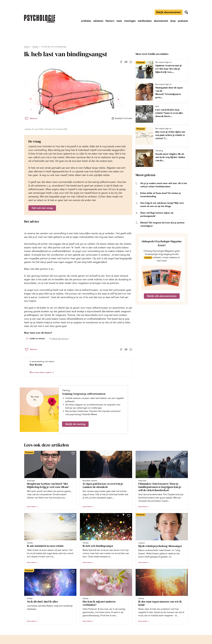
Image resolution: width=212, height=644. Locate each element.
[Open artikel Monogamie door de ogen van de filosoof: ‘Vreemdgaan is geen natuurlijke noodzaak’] (161, 92)
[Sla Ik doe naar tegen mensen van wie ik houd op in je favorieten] (185, 571)
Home (27, 47)
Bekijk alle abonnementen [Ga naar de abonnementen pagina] (162, 296)
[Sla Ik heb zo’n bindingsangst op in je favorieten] (129, 516)
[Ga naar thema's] (110, 21)
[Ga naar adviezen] (98, 21)
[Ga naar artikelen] (86, 21)
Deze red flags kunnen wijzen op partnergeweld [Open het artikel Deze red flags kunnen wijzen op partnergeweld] (157, 214)
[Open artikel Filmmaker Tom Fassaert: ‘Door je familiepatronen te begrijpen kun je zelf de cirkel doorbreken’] (162, 480)
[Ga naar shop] (173, 21)
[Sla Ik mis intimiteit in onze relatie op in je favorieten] (73, 516)
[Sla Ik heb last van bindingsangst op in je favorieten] (31, 119)
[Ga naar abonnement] (161, 21)
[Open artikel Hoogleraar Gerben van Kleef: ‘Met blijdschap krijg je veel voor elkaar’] (50, 480)
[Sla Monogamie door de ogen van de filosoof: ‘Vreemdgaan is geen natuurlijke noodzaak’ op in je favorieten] (150, 86)
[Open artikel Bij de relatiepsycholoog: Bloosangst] (162, 539)
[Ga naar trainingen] (130, 21)
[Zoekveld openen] (186, 12)
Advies (35, 47)
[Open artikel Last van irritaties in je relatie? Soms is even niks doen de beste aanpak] (161, 114)
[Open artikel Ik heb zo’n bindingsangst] (106, 539)
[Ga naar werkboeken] (145, 21)
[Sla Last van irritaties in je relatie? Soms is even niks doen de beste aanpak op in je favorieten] (150, 108)
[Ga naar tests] (119, 21)
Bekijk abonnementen (169, 12)
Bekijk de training (75, 424)
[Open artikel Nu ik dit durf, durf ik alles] (50, 597)
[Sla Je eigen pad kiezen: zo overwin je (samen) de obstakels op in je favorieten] (129, 453)
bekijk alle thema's (60, 339)
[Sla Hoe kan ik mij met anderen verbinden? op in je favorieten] (129, 571)
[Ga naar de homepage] (40, 19)
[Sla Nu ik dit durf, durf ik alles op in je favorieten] (73, 571)
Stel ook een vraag (42, 208)
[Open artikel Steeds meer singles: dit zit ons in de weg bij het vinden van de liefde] (161, 158)
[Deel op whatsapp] (131, 62)
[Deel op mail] (126, 62)
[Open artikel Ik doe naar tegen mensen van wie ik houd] (162, 597)
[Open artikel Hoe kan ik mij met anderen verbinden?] (106, 597)
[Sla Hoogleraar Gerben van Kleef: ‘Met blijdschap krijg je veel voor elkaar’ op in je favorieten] (73, 453)
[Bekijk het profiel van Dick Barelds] (78, 367)
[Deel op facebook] (121, 62)
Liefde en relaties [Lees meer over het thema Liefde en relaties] (37, 339)
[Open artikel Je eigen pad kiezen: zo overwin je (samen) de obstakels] (106, 480)
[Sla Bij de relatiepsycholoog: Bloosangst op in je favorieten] (185, 516)
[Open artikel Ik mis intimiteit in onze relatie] (50, 539)
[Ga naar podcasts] (183, 21)
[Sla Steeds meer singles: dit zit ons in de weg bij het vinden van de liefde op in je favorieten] (150, 152)
